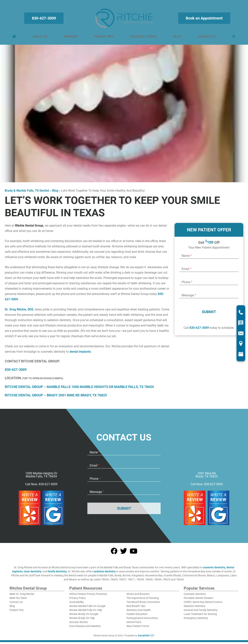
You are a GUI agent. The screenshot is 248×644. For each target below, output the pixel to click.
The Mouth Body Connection (143, 604)
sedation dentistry (105, 573)
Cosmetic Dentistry (195, 596)
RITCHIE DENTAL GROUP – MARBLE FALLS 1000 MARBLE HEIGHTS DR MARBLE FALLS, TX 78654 (79, 389)
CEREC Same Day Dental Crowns (203, 604)
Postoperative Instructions (142, 620)
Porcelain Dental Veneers (198, 600)
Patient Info (104, 38)
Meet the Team (18, 600)
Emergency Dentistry (196, 620)
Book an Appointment (203, 19)
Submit (209, 314)
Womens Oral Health (139, 612)
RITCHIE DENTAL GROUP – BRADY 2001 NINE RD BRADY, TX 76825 (56, 397)
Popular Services (199, 590)
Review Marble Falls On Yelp (86, 612)
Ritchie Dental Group (28, 590)
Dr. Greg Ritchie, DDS (19, 311)
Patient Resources (86, 590)
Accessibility (76, 604)
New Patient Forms (138, 628)
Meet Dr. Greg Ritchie (22, 596)
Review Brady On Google (84, 616)
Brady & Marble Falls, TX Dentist (27, 192)
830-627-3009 (44, 19)
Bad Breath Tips (136, 608)
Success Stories (143, 38)
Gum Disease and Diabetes (85, 628)
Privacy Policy (77, 600)
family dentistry (57, 573)
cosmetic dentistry (214, 569)
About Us (41, 38)
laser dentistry (33, 573)
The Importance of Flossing (143, 600)
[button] (233, 38)
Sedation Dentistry (195, 608)
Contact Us (206, 38)
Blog (177, 38)
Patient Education (137, 616)
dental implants (80, 354)
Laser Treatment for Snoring (200, 616)
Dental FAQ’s (134, 624)
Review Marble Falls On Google (87, 608)
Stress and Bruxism (138, 596)
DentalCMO (146, 638)
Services (71, 38)
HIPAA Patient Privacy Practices (88, 596)
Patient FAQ (17, 612)
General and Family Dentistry (201, 612)
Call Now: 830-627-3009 (41, 486)
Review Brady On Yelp (82, 620)
